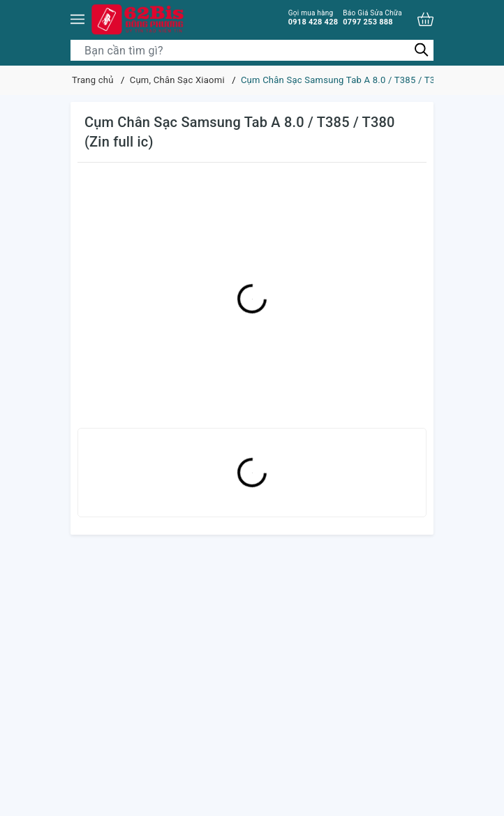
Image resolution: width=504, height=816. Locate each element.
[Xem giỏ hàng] (425, 19)
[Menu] (77, 19)
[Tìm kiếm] (421, 50)
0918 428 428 (313, 17)
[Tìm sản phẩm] (252, 50)
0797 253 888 (372, 17)
